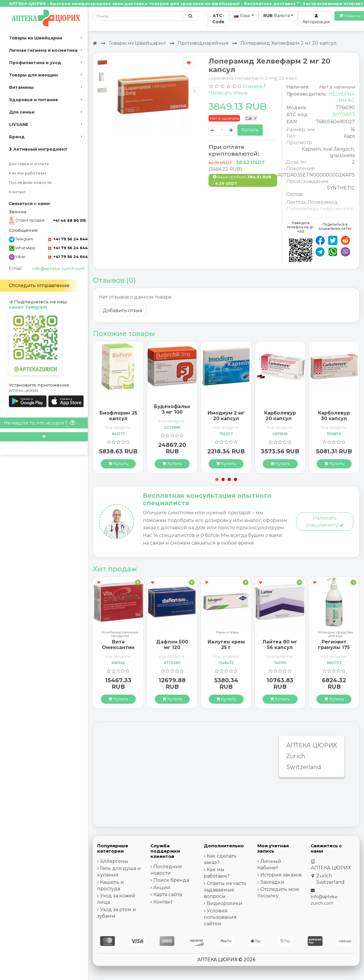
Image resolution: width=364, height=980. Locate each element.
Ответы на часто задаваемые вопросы (225, 890)
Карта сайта (168, 895)
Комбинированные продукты (120, 634)
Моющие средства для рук (335, 634)
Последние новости (30, 183)
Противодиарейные (203, 43)
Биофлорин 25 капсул (118, 416)
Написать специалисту (325, 521)
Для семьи (22, 112)
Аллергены (114, 861)
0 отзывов (250, 86)
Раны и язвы (227, 632)
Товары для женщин (33, 75)
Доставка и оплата (29, 164)
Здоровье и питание (34, 100)
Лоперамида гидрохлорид (320, 209)
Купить (250, 130)
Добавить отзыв (123, 311)
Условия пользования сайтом (220, 917)
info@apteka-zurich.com (58, 269)
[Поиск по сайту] (190, 16)
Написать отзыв (228, 93)
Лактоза (296, 202)
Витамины (21, 87)
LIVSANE (19, 124)
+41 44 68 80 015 (69, 221)
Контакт (18, 192)
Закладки (272, 882)
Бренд (17, 137)
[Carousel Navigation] (158, 87)
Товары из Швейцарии (36, 38)
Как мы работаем (28, 173)
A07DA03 (344, 115)
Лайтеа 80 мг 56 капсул (280, 645)
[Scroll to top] (44, 437)
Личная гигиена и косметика (43, 50)
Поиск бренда (171, 880)
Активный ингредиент (38, 149)
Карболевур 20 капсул (280, 416)
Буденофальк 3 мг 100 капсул (172, 412)
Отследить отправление (39, 286)
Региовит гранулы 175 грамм (334, 647)
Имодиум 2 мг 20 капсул (226, 416)
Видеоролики (225, 903)
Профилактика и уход (35, 63)
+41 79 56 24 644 (68, 239)
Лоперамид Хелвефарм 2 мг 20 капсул (288, 43)
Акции (162, 887)
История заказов (281, 875)
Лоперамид (323, 202)
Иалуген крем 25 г (226, 645)
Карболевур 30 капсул (334, 416)
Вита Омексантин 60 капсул (118, 647)
